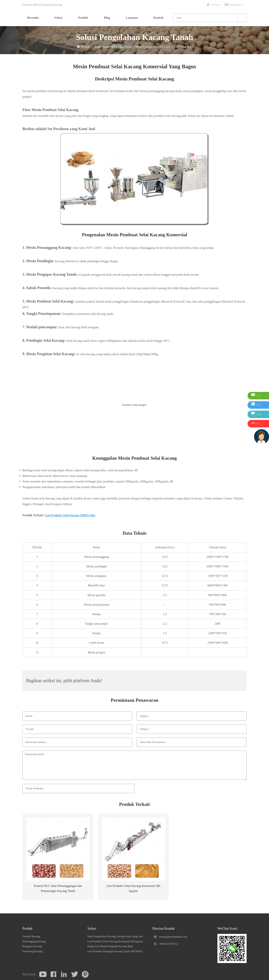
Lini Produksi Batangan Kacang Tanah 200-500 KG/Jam (117, 951)
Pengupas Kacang (32, 946)
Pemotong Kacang (33, 951)
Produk (83, 18)
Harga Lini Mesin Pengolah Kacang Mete (110, 946)
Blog (107, 18)
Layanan (132, 18)
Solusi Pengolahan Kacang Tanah (113, 47)
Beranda (33, 18)
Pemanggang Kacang (34, 941)
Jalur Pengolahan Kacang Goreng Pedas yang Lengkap (117, 936)
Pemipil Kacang (31, 936)
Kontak (158, 18)
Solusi (58, 18)
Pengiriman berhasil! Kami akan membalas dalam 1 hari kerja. (219, 789)
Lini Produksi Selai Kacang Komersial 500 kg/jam (115, 941)
